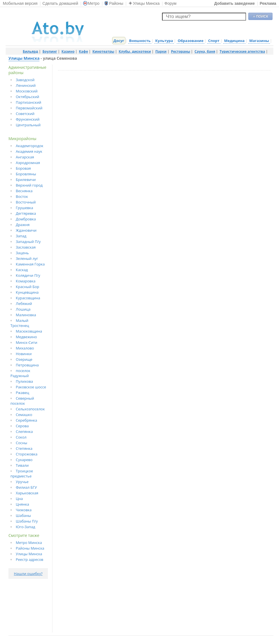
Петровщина (27, 365)
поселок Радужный (20, 373)
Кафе (83, 51)
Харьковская (27, 493)
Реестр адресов (30, 559)
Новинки (24, 354)
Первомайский (29, 108)
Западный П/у (28, 242)
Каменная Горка (30, 264)
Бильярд (30, 51)
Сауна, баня (205, 51)
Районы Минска (30, 548)
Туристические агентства (242, 51)
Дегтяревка (26, 213)
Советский (25, 114)
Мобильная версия (20, 3)
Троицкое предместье (22, 473)
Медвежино (26, 337)
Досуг (119, 41)
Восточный (26, 202)
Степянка (24, 448)
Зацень (22, 253)
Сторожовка (27, 454)
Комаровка (26, 281)
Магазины (259, 41)
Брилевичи (26, 180)
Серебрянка (26, 420)
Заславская (26, 247)
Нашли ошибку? (28, 574)
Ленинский (26, 85)
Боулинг (50, 51)
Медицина (234, 41)
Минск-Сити (26, 342)
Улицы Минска (144, 3)
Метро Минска (29, 543)
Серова (22, 426)
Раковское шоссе (31, 387)
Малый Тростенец (20, 323)
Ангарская (25, 157)
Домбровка (26, 219)
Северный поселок (22, 401)
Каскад (22, 270)
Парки (161, 51)
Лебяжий (24, 304)
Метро (91, 3)
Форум (171, 3)
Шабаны (23, 515)
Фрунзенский (28, 119)
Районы (114, 3)
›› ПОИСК (260, 16)
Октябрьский (27, 97)
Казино (68, 51)
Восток (22, 196)
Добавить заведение (234, 3)
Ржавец (23, 393)
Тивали (22, 465)
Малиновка (26, 315)
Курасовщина (28, 298)
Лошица (23, 309)
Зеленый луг (27, 258)
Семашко (24, 415)
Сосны (21, 443)
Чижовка (24, 510)
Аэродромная (28, 163)
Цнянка (22, 504)
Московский (27, 91)
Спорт (214, 41)
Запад (21, 236)
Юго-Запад (26, 527)
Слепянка (24, 431)
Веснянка (24, 191)
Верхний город (29, 185)
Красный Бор (27, 287)
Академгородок (30, 146)
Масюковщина (29, 331)
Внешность (140, 41)
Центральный (28, 125)
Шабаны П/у (27, 521)
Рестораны (181, 51)
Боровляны (26, 174)
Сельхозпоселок (30, 409)
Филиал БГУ (26, 487)
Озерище (24, 359)
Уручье (22, 482)
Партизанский (28, 102)
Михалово (25, 348)
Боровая (23, 168)
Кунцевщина (27, 292)
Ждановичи (26, 230)
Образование (190, 41)
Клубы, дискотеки (135, 51)
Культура (164, 41)
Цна (19, 499)
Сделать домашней (60, 3)
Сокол (21, 437)
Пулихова (24, 381)
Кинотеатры (103, 51)
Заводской (25, 80)
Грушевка (25, 208)
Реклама (268, 3)
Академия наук (29, 151)
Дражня (23, 225)
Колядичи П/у (28, 275)
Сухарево (24, 460)
